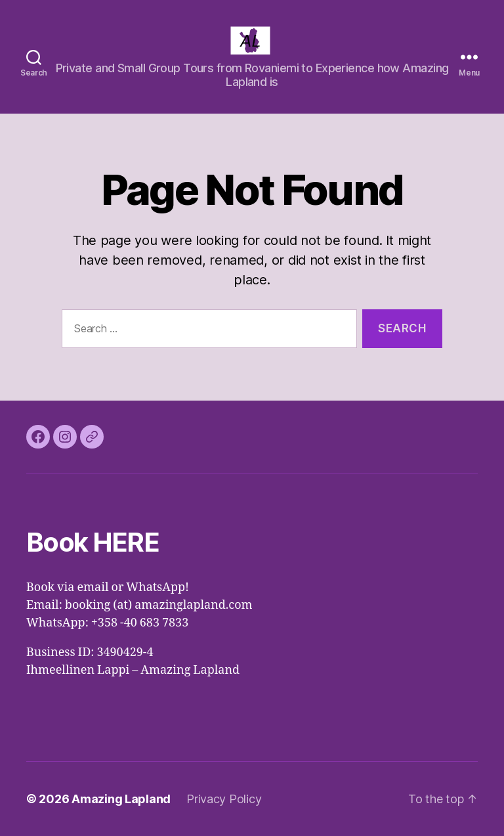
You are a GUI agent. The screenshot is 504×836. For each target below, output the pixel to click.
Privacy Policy (224, 799)
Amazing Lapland (121, 799)
